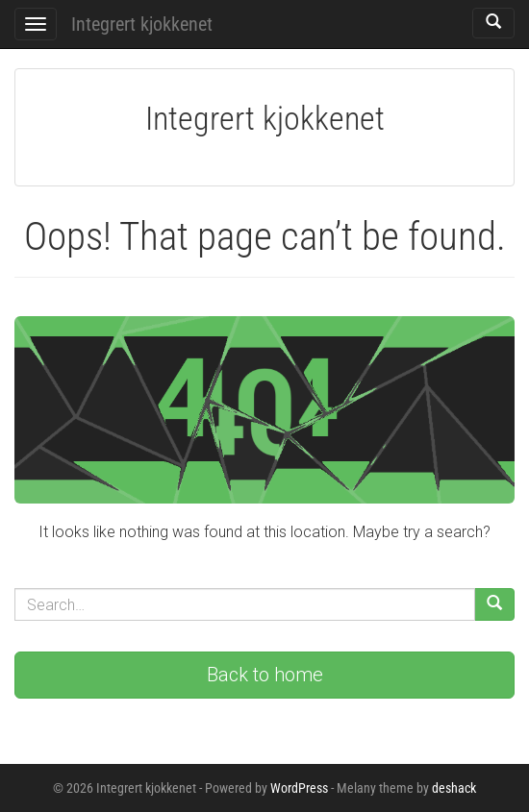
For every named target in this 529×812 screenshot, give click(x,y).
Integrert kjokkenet (142, 24)
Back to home (265, 675)
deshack (454, 788)
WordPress (299, 788)
